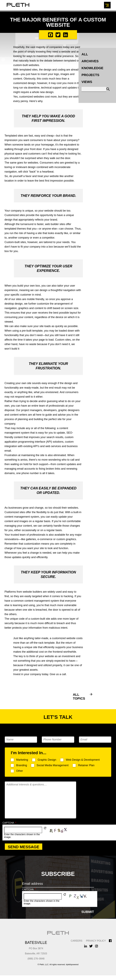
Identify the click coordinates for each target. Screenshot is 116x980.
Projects (90, 75)
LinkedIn (86, 946)
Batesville (36, 942)
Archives (90, 61)
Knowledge (92, 68)
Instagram (97, 946)
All (85, 54)
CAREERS (77, 941)
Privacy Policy (96, 941)
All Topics (79, 697)
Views (87, 82)
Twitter (91, 946)
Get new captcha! (45, 828)
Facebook (110, 941)
